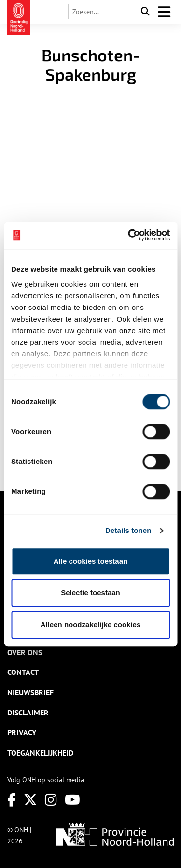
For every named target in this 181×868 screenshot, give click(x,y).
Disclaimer (28, 713)
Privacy (22, 732)
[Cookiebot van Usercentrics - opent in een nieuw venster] (129, 235)
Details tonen (128, 530)
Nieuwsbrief (30, 692)
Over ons (25, 652)
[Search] (145, 12)
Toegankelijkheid (40, 753)
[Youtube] (72, 800)
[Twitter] (30, 800)
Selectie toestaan (90, 593)
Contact (23, 672)
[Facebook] (12, 800)
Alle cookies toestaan (90, 561)
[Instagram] (51, 800)
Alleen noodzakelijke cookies (91, 624)
